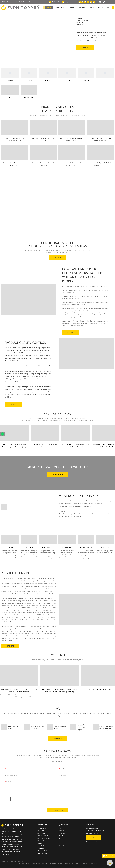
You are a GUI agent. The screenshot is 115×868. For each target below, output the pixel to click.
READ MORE (71, 332)
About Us (62, 836)
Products (62, 831)
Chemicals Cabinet (43, 851)
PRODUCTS (59, 7)
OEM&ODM (71, 7)
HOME (49, 7)
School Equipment (43, 836)
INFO (91, 7)
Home (61, 828)
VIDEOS (100, 7)
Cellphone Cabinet (43, 853)
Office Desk (41, 843)
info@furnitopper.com (71, 2)
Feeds (61, 841)
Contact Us (62, 846)
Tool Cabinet (41, 848)
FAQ (108, 7)
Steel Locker (41, 833)
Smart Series (41, 846)
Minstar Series (42, 828)
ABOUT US (82, 7)
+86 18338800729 (56, 2)
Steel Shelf (41, 841)
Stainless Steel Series (44, 838)
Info (60, 838)
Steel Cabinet (41, 831)
